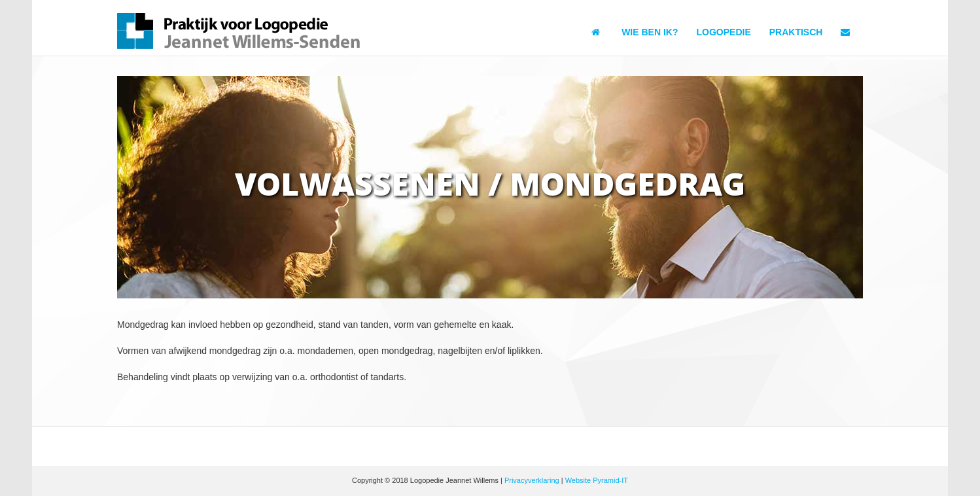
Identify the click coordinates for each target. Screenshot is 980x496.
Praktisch (796, 32)
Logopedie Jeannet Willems (240, 31)
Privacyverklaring (532, 480)
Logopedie (724, 32)
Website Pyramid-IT (597, 480)
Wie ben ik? (650, 32)
